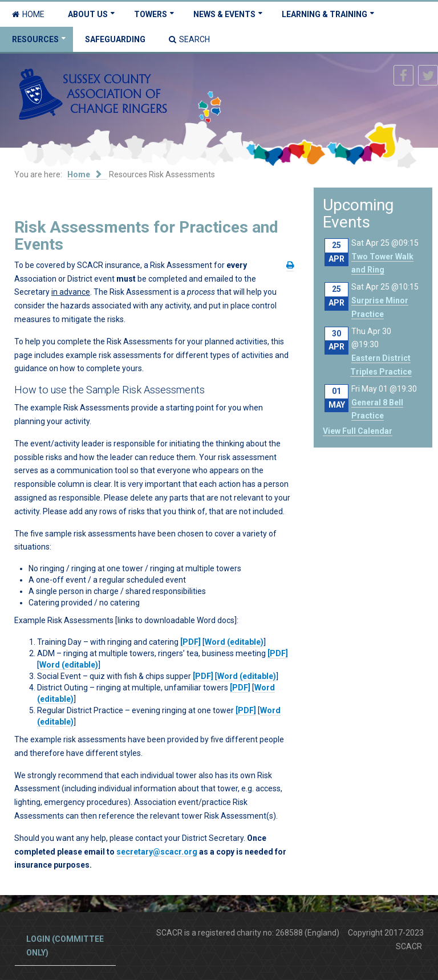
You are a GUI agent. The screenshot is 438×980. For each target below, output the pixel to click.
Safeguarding (115, 39)
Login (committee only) (65, 946)
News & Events (224, 14)
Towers (151, 14)
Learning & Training (325, 14)
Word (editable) (234, 642)
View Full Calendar (358, 431)
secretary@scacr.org (157, 852)
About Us (88, 14)
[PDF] (190, 642)
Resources (35, 39)
